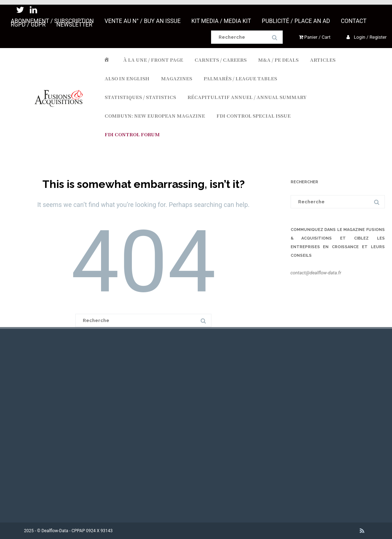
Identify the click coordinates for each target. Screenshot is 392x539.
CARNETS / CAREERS (221, 60)
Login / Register (367, 37)
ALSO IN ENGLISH (127, 78)
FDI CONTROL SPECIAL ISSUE (254, 116)
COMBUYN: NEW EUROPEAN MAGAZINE (155, 116)
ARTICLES (323, 60)
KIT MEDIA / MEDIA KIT (221, 21)
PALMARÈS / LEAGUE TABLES (240, 78)
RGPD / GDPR (28, 25)
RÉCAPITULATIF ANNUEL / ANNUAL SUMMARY (247, 97)
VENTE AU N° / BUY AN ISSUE (143, 21)
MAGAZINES (176, 78)
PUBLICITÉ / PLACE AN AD (296, 21)
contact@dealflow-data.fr (316, 273)
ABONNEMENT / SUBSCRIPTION (52, 21)
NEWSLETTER (74, 25)
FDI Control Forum (132, 134)
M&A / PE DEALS (278, 60)
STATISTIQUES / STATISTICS (140, 97)
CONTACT (354, 21)
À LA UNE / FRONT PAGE (153, 60)
